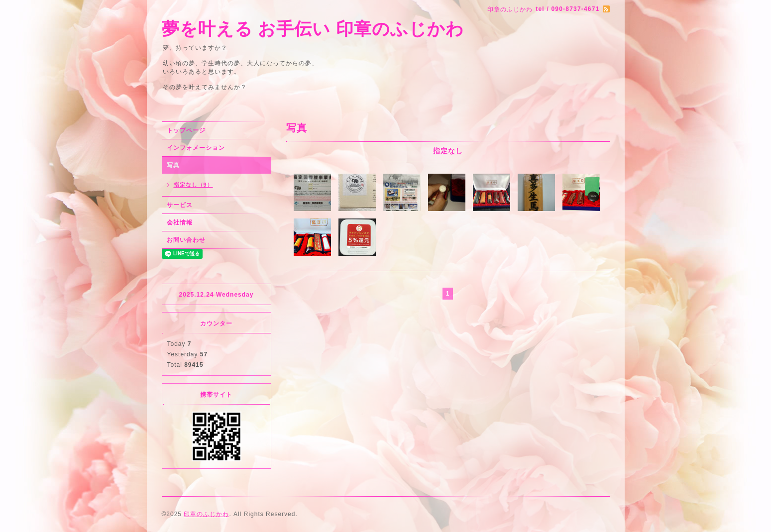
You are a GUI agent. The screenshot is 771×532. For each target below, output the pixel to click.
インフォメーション (196, 148)
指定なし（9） (193, 185)
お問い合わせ (186, 240)
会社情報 (180, 222)
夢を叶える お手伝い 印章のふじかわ (313, 29)
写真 (173, 165)
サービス (180, 205)
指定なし (448, 151)
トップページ (186, 130)
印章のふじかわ (206, 514)
